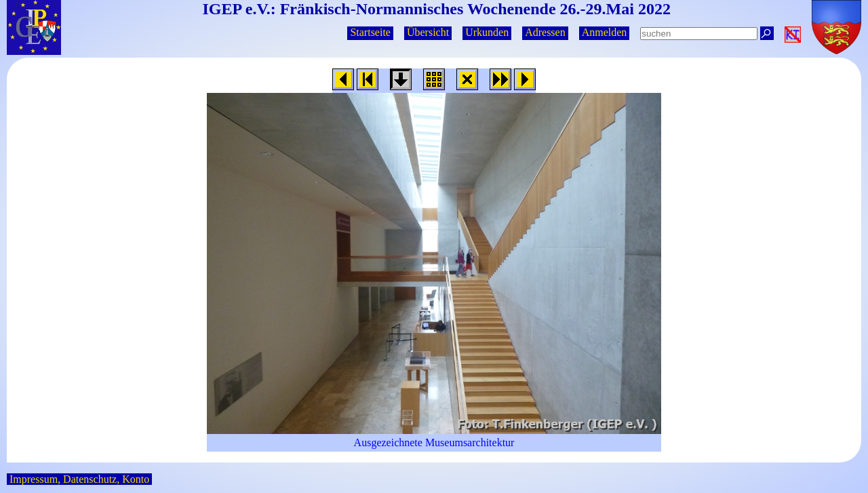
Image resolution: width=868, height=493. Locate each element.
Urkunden (487, 32)
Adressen (545, 32)
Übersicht (428, 32)
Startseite (370, 32)
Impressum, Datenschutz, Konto (79, 479)
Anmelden (605, 32)
